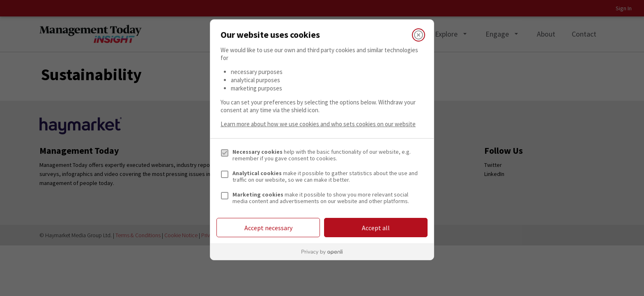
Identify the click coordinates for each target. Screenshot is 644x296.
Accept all (376, 228)
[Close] (419, 35)
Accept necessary (268, 228)
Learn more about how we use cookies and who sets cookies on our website (318, 124)
